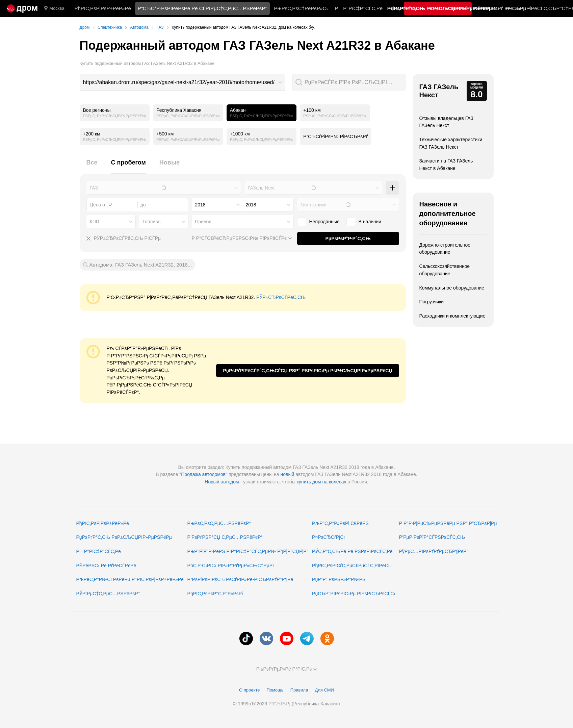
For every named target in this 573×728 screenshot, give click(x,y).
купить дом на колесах (322, 482)
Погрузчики (432, 302)
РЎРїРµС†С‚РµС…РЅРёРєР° (108, 594)
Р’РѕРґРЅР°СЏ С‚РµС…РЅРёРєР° (225, 537)
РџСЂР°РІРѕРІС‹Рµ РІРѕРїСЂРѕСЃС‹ (354, 594)
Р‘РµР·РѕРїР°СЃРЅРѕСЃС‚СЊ (432, 537)
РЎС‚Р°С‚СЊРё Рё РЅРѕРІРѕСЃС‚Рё (352, 551)
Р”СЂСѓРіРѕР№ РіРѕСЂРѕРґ (335, 136)
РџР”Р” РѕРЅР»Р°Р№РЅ (339, 579)
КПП (95, 222)
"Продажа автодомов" (203, 474)
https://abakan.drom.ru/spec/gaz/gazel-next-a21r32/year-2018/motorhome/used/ (179, 82)
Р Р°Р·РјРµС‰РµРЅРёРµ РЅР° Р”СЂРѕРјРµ (448, 523)
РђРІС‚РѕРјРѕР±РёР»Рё (102, 8)
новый (287, 474)
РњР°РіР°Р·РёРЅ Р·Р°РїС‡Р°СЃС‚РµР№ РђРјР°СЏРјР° (248, 551)
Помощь (275, 690)
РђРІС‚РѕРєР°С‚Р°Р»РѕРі (215, 594)
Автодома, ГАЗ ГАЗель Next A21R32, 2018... (141, 265)
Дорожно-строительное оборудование (445, 249)
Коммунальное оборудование (452, 288)
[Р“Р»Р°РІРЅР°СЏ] (22, 8)
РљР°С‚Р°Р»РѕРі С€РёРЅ (340, 523)
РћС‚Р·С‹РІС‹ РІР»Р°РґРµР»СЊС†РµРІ (231, 566)
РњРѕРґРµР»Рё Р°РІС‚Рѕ (287, 669)
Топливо (152, 222)
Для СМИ (324, 690)
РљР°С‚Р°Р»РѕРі (447, 8)
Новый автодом (222, 482)
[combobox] (183, 82)
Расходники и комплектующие (452, 316)
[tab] (92, 166)
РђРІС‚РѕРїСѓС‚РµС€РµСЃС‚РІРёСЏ (352, 566)
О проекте (249, 690)
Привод (203, 222)
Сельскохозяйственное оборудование (445, 270)
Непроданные (324, 222)
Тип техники (314, 205)
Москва (54, 8)
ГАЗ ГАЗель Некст (439, 91)
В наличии (370, 222)
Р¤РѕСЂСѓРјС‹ (329, 537)
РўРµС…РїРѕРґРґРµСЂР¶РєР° (434, 551)
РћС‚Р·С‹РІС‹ (405, 8)
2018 (200, 205)
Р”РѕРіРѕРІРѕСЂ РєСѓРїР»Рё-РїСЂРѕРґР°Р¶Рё (240, 579)
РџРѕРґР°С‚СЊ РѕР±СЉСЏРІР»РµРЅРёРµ (124, 537)
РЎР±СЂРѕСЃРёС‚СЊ (281, 297)
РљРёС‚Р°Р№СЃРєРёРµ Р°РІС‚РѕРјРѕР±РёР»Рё (130, 579)
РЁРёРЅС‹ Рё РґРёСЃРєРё (106, 566)
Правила (299, 690)
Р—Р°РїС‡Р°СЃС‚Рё (359, 8)
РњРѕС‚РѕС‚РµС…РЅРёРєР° (219, 523)
